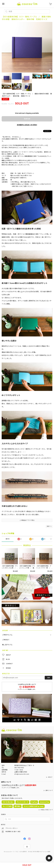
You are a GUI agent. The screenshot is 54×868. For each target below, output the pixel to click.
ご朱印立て (6, 640)
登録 (49, 678)
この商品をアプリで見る (27, 520)
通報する (49, 526)
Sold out (27, 119)
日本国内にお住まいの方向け (27, 125)
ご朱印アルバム (7, 635)
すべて (8, 539)
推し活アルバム (7, 645)
